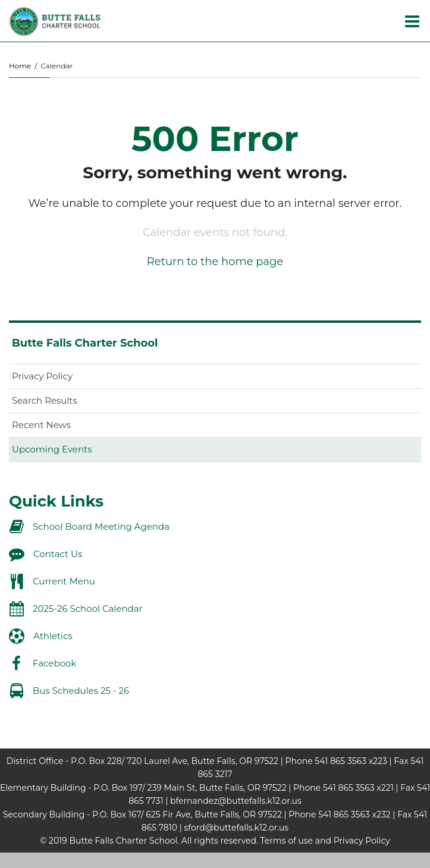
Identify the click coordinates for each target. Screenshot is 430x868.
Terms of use (287, 841)
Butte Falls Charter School (85, 343)
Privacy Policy (42, 376)
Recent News (41, 425)
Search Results (45, 400)
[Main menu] (412, 21)
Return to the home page (215, 262)
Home (20, 66)
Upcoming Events (52, 449)
